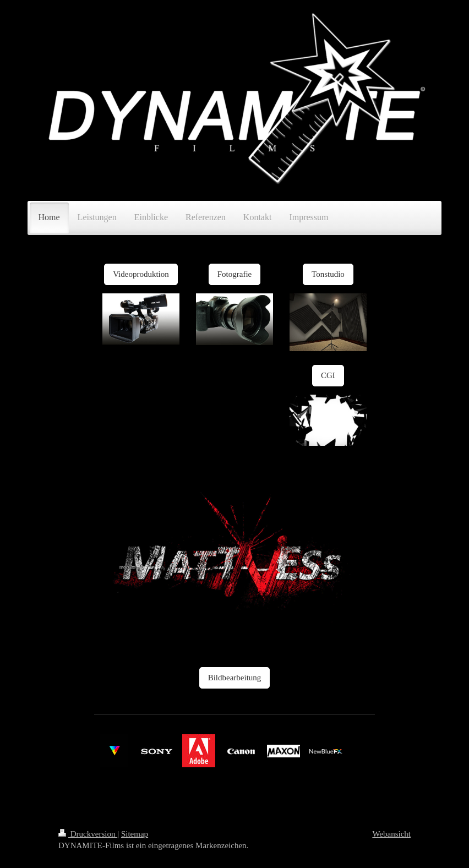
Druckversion (88, 834)
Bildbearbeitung (235, 678)
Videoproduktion (141, 274)
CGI (328, 375)
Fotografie (234, 274)
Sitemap (135, 834)
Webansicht (391, 834)
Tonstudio (328, 274)
